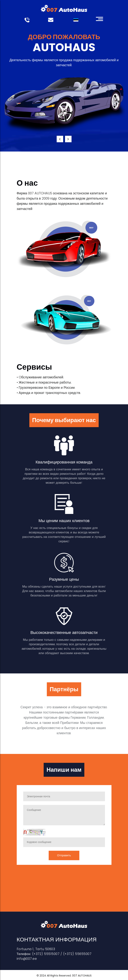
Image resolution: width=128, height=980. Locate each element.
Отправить (64, 855)
